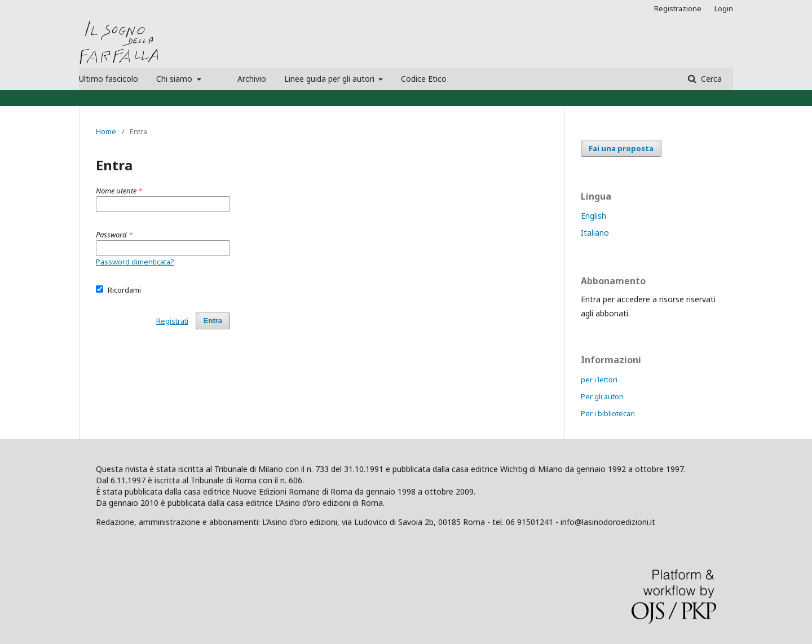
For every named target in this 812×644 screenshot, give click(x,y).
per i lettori (599, 380)
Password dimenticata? (135, 262)
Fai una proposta (621, 148)
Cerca (710, 79)
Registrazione (678, 8)
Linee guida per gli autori (330, 79)
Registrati (172, 321)
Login (724, 8)
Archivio (252, 79)
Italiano (595, 233)
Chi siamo (175, 79)
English (593, 216)
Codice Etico (424, 79)
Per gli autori (602, 396)
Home (106, 131)
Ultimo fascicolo (109, 79)
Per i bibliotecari (608, 413)
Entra (213, 321)
